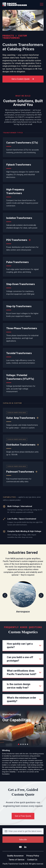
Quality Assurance (15, 856)
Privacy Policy (33, 856)
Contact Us (32, 860)
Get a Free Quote (23, 816)
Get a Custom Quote (23, 79)
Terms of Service (16, 860)
